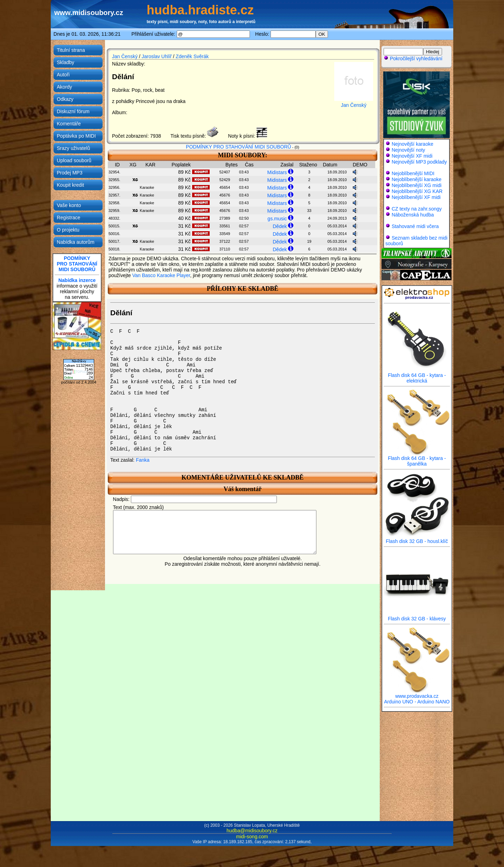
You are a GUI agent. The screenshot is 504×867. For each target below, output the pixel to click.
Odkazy (65, 99)
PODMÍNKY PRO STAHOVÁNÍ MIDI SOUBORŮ (239, 147)
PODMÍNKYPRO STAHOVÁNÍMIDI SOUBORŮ (77, 264)
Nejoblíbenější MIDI (413, 173)
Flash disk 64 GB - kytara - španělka (417, 459)
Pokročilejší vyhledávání (413, 59)
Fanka (143, 460)
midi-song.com (252, 837)
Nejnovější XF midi (412, 156)
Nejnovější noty (408, 150)
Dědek (280, 226)
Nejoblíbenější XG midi (416, 185)
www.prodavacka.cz (417, 694)
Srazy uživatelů (73, 148)
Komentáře (69, 124)
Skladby (65, 62)
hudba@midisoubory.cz (252, 831)
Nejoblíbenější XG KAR (417, 191)
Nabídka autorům (75, 242)
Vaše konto (69, 205)
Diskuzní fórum (73, 111)
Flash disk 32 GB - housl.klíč (417, 539)
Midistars (277, 172)
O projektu (68, 230)
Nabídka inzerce (77, 280)
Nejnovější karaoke (412, 144)
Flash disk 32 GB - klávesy (417, 616)
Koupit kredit (70, 185)
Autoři (63, 75)
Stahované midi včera (415, 226)
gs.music (277, 219)
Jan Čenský (125, 56)
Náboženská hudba (413, 215)
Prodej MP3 (69, 173)
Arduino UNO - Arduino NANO (417, 702)
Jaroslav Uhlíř (157, 56)
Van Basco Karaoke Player (161, 275)
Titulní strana (71, 50)
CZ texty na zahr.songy (417, 209)
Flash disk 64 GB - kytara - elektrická (417, 376)
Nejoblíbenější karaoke (416, 179)
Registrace (68, 218)
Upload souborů (74, 160)
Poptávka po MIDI (76, 136)
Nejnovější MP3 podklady (419, 162)
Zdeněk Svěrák (192, 56)
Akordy (64, 87)
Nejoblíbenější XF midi (416, 197)
